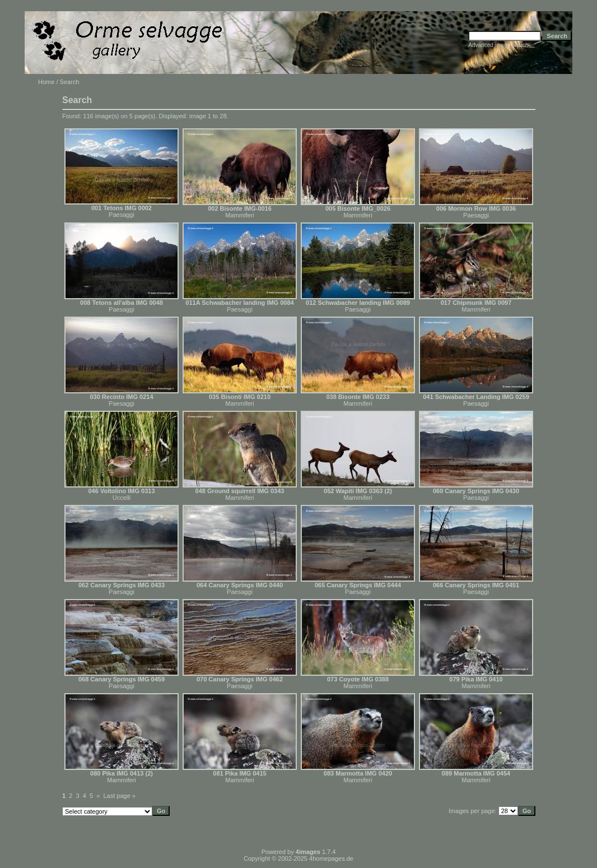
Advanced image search (498, 45)
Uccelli (122, 498)
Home (46, 82)
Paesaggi (122, 215)
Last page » (120, 796)
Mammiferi (239, 215)
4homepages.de (331, 858)
